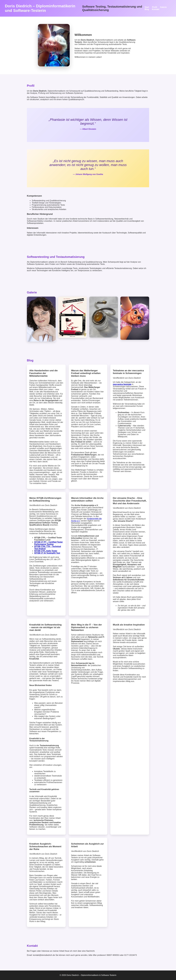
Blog (147, 9)
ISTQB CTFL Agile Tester (46, 551)
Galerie (163, 7)
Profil (155, 7)
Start (147, 7)
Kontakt (156, 9)
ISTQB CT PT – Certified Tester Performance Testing (49, 543)
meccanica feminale (122, 384)
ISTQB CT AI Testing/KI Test (47, 553)
